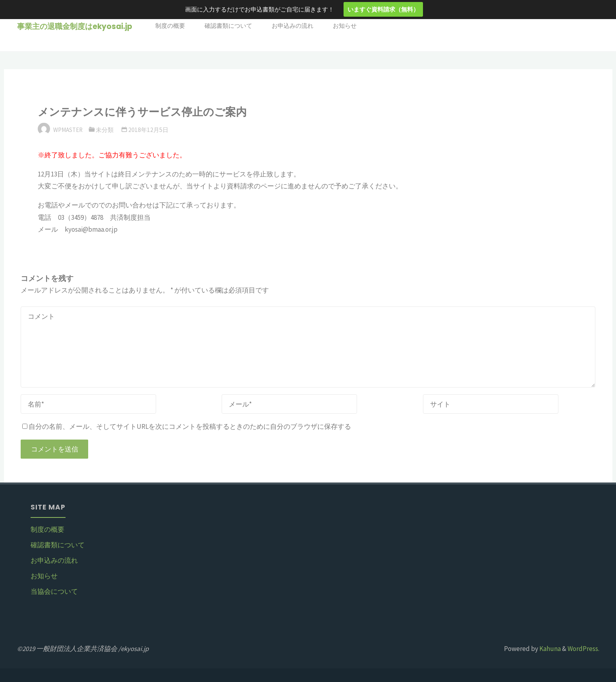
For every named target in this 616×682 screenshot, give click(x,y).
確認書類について (58, 545)
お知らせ (44, 576)
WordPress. (583, 649)
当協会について (54, 591)
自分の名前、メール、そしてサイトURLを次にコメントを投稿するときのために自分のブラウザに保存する (187, 426)
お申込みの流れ (54, 560)
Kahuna (549, 649)
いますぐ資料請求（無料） (383, 9)
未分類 (105, 130)
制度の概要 (47, 529)
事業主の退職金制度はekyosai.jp (75, 26)
